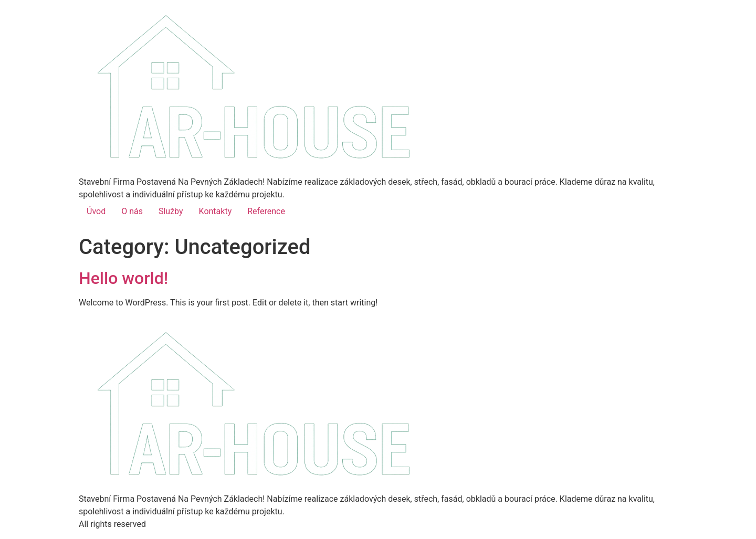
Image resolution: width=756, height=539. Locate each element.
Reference (266, 211)
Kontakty (216, 211)
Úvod (96, 211)
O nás (132, 211)
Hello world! (123, 278)
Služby (171, 211)
